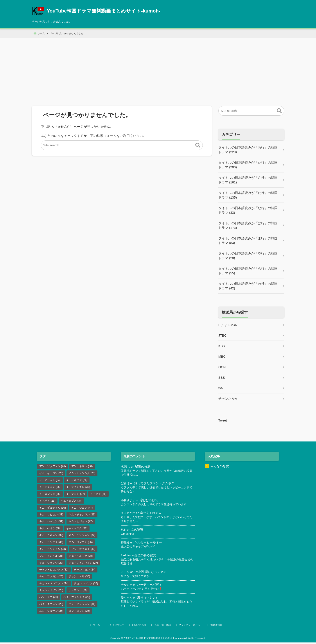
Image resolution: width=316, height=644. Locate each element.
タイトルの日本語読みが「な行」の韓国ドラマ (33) (248, 210)
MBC (222, 356)
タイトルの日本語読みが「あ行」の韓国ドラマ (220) (248, 150)
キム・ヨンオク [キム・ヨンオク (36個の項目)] (51, 544)
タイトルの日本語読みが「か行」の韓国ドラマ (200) (248, 165)
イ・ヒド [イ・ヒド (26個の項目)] (98, 494)
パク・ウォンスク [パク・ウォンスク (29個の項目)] (77, 599)
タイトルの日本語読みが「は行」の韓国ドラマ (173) (248, 225)
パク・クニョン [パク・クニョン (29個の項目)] (51, 606)
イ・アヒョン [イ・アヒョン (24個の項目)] (50, 480)
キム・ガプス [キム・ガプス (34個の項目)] (71, 501)
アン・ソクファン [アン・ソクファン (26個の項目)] (53, 466)
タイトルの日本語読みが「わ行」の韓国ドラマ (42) (248, 286)
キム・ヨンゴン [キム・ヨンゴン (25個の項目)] (81, 544)
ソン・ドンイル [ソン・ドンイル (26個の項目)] (51, 558)
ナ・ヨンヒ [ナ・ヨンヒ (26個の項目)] (78, 592)
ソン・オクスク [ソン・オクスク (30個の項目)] (83, 551)
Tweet (223, 420)
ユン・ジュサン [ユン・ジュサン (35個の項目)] (51, 614)
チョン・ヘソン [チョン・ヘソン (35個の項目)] (86, 585)
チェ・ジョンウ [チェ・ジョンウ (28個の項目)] (51, 565)
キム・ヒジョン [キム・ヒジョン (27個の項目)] (81, 522)
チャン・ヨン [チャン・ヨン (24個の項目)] (85, 572)
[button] (198, 145)
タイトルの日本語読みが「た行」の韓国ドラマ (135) (248, 195)
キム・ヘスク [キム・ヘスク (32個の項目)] (77, 529)
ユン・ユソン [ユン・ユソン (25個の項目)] (79, 614)
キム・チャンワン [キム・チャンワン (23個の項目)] (82, 515)
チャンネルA (228, 399)
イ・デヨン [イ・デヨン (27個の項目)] (75, 494)
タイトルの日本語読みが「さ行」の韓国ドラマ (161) (248, 180)
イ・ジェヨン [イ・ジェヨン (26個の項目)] (50, 487)
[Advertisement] (158, 69)
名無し (126, 466)
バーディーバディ (151, 586)
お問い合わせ (142, 627)
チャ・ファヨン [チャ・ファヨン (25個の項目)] (51, 578)
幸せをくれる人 (152, 514)
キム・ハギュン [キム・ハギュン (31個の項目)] (51, 522)
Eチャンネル (228, 325)
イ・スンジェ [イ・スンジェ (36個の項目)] (50, 494)
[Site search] (122, 145)
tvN (221, 388)
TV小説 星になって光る (151, 573)
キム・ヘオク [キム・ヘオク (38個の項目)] (50, 529)
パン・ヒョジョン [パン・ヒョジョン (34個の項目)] (82, 606)
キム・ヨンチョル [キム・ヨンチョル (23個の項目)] (53, 551)
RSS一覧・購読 (163, 627)
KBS (222, 346)
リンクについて (122, 627)
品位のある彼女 (146, 556)
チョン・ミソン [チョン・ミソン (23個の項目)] (51, 592)
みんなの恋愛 (220, 466)
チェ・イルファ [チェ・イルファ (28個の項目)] (81, 558)
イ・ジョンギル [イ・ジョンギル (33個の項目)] (78, 487)
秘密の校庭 (143, 466)
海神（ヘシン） (149, 599)
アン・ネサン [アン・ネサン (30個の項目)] (82, 466)
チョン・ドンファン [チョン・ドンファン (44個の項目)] (54, 585)
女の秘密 (137, 530)
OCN (222, 367)
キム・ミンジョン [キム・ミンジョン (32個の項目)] (82, 536)
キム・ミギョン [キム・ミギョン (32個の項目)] (51, 536)
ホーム (105, 627)
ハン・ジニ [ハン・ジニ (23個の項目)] (49, 599)
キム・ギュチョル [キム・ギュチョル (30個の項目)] (53, 508)
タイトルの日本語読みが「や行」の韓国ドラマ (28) (248, 256)
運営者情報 (211, 627)
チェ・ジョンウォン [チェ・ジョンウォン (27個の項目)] (83, 565)
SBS (222, 378)
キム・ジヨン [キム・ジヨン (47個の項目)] (82, 508)
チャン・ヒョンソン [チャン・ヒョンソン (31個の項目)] (54, 572)
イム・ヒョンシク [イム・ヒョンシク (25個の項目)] (82, 473)
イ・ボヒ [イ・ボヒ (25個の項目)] (47, 501)
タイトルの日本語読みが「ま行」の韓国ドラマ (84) (248, 240)
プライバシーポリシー (188, 627)
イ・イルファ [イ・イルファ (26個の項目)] (77, 480)
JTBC (223, 335)
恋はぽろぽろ (151, 501)
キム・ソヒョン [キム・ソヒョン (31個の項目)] (51, 515)
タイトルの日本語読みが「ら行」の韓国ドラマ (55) (248, 271)
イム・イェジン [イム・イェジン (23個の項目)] (51, 473)
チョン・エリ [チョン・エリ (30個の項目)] (79, 578)
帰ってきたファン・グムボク (155, 483)
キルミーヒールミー (149, 543)
